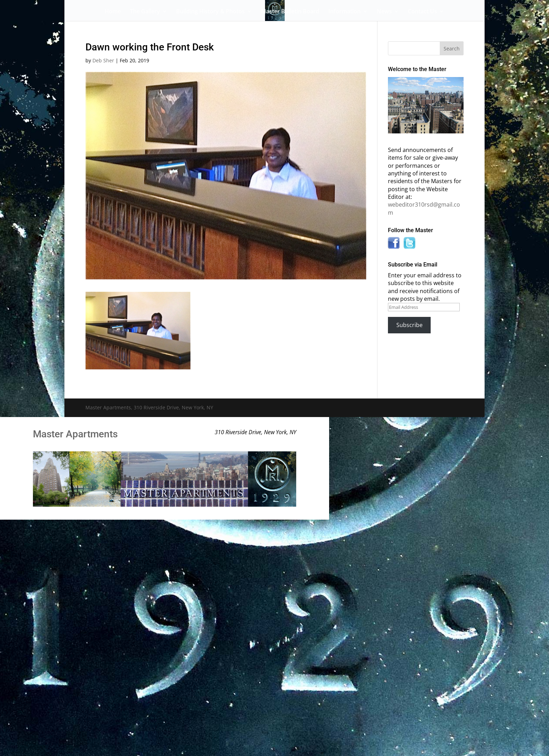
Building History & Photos (210, 12)
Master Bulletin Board (290, 12)
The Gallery (145, 12)
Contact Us (422, 12)
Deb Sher (103, 60)
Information (345, 12)
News (384, 12)
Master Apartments (75, 434)
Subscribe (409, 325)
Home (113, 12)
